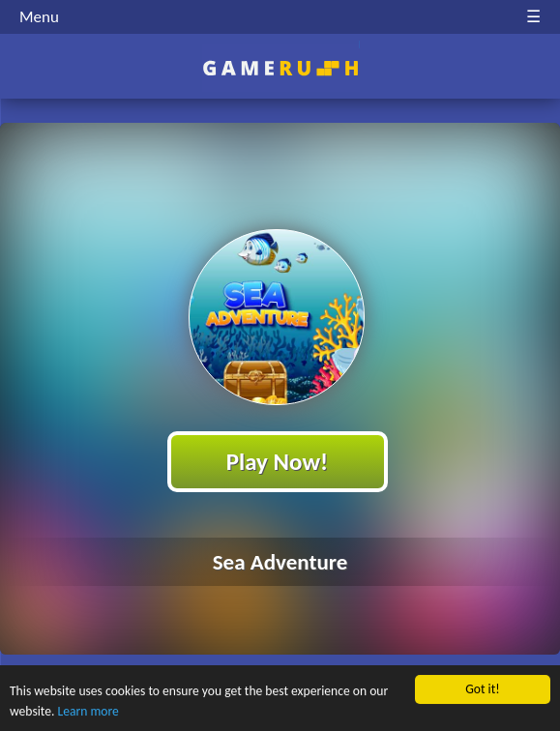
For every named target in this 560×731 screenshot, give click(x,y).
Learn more (88, 711)
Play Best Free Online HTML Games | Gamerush (280, 68)
